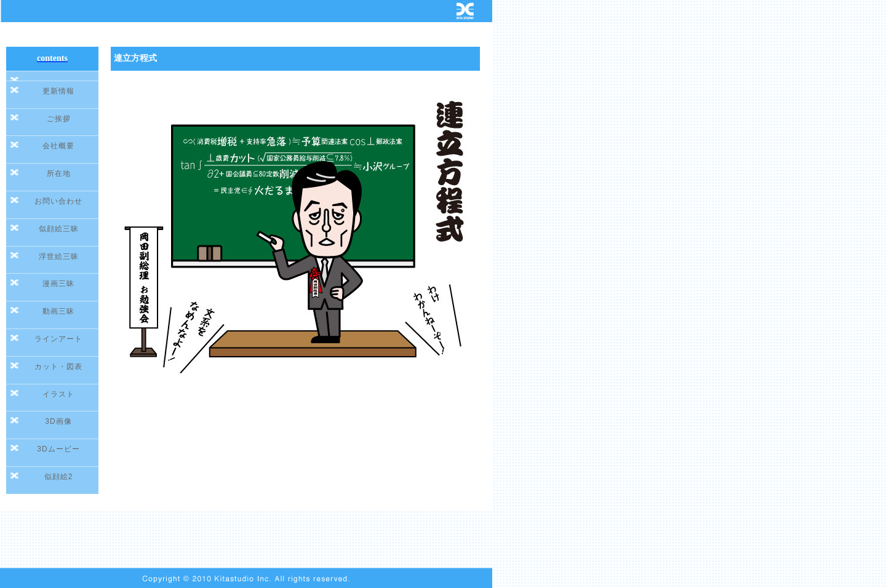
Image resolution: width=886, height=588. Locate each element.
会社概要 (58, 146)
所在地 (59, 173)
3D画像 (58, 421)
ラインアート (58, 339)
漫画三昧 (58, 284)
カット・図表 (58, 367)
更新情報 (58, 91)
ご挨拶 (59, 119)
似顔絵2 (59, 477)
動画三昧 (58, 311)
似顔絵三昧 (59, 229)
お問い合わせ (58, 201)
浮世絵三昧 (59, 256)
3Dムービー (58, 449)
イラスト (58, 394)
